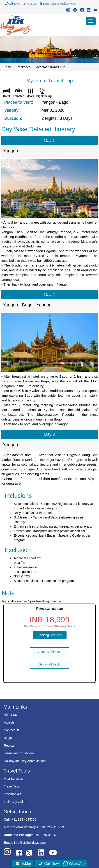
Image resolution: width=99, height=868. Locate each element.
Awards (9, 722)
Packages (24, 67)
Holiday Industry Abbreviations (25, 761)
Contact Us (12, 730)
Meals (30, 96)
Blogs (8, 738)
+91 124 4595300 (24, 819)
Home (8, 67)
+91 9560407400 (47, 835)
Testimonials (13, 794)
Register (10, 746)
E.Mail (24, 864)
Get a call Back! (49, 664)
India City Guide (15, 802)
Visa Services (13, 779)
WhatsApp (74, 864)
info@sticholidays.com (30, 843)
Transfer (18, 96)
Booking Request (49, 635)
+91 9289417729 (52, 827)
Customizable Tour (50, 652)
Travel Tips (12, 786)
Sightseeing (44, 96)
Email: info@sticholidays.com (58, 4)
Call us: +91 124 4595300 (21, 4)
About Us (10, 715)
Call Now (49, 864)
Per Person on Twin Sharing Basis (49, 626)
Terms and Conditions (19, 753)
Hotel (7, 96)
